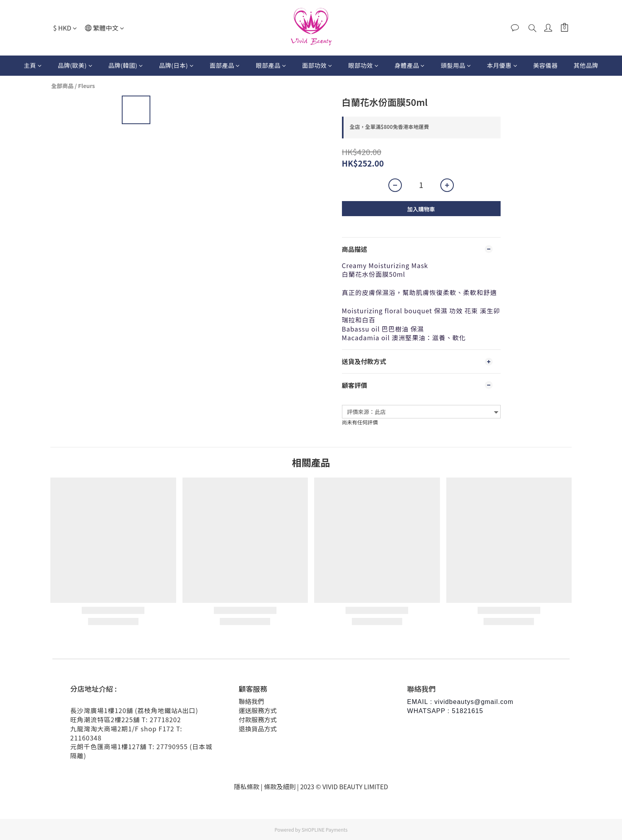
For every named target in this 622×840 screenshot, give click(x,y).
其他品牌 (586, 65)
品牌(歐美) (75, 65)
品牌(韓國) (126, 65)
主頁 (33, 65)
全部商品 (62, 86)
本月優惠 (502, 65)
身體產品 (410, 65)
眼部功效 (364, 65)
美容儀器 (545, 65)
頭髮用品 (456, 65)
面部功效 (317, 65)
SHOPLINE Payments (324, 829)
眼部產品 (271, 65)
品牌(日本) (177, 65)
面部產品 (225, 65)
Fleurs (87, 86)
